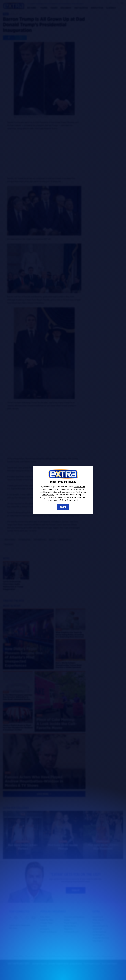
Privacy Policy (48, 495)
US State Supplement (68, 500)
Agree (63, 507)
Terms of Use (79, 487)
